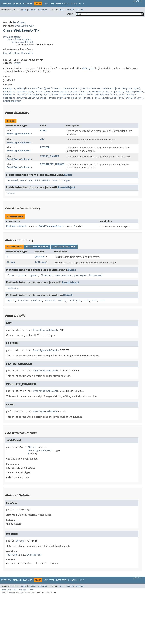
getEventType (63, 275)
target (66, 180)
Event (17, 63)
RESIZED (45, 147)
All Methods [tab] (14, 247)
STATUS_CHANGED (50, 156)
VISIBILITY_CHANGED (52, 164)
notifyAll (75, 301)
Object (22, 226)
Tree (52, 4)
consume (21, 275)
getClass (36, 301)
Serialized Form (12, 101)
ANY (42, 139)
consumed (12, 180)
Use (46, 4)
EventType (13, 134)
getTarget (80, 275)
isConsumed (96, 275)
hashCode (50, 301)
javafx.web (19, 22)
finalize (23, 301)
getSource (13, 288)
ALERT (44, 130)
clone (10, 275)
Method (43, 10)
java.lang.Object (12, 37)
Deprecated (63, 4)
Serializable (11, 53)
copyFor (33, 275)
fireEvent (47, 275)
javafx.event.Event (23, 42)
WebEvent (25, 134)
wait (86, 301)
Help (81, 4)
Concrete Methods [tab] (64, 247)
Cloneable (27, 53)
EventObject (67, 188)
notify (62, 301)
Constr (32, 10)
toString (40, 262)
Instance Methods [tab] (37, 247)
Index (74, 4)
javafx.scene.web (24, 26)
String (11, 262)
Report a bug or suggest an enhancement (17, 590)
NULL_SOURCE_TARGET (47, 180)
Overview (6, 4)
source (11, 193)
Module (17, 4)
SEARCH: (71, 14)
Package (28, 4)
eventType (26, 180)
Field (24, 10)
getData (40, 256)
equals (11, 301)
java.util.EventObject (19, 39)
